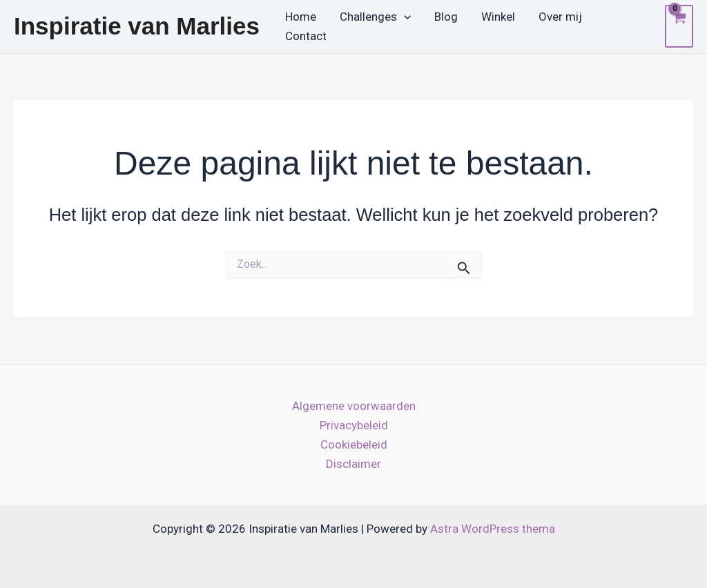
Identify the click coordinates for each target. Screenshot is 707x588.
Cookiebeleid (354, 444)
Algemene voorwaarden (354, 406)
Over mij (560, 17)
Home (301, 17)
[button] (404, 17)
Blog (446, 17)
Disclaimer (353, 464)
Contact (306, 36)
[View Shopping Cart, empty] (679, 26)
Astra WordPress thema (493, 529)
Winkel (498, 17)
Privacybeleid (354, 425)
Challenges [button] (375, 17)
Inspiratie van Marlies (137, 26)
